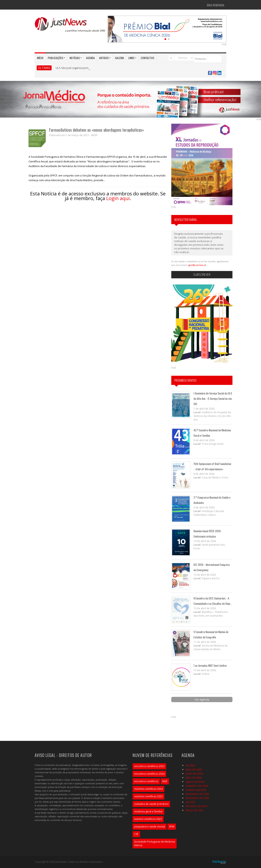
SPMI (172, 827)
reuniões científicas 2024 (148, 789)
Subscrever (202, 275)
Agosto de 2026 (195, 782)
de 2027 (190, 802)
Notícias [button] (76, 58)
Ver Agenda (202, 699)
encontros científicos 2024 (149, 774)
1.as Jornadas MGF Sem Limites (210, 665)
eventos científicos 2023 (148, 819)
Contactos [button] (147, 58)
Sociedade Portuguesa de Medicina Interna (155, 843)
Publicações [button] (56, 58)
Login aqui (118, 198)
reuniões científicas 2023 (148, 796)
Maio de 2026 (194, 769)
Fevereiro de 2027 (197, 806)
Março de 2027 (195, 810)
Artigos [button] (105, 58)
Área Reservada (216, 5)
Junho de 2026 (194, 773)
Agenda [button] (90, 58)
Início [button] (40, 58)
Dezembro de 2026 (197, 798)
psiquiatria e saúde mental (150, 827)
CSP (136, 834)
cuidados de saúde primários (151, 804)
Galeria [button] (119, 58)
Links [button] (132, 58)
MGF (165, 781)
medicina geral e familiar (148, 811)
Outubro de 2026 (196, 790)
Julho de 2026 (194, 778)
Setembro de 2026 (197, 786)
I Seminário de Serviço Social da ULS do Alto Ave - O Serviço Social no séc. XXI (213, 398)
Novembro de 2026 (197, 794)
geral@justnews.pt (197, 265)
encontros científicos (146, 781)
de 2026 (190, 765)
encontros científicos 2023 (149, 766)
